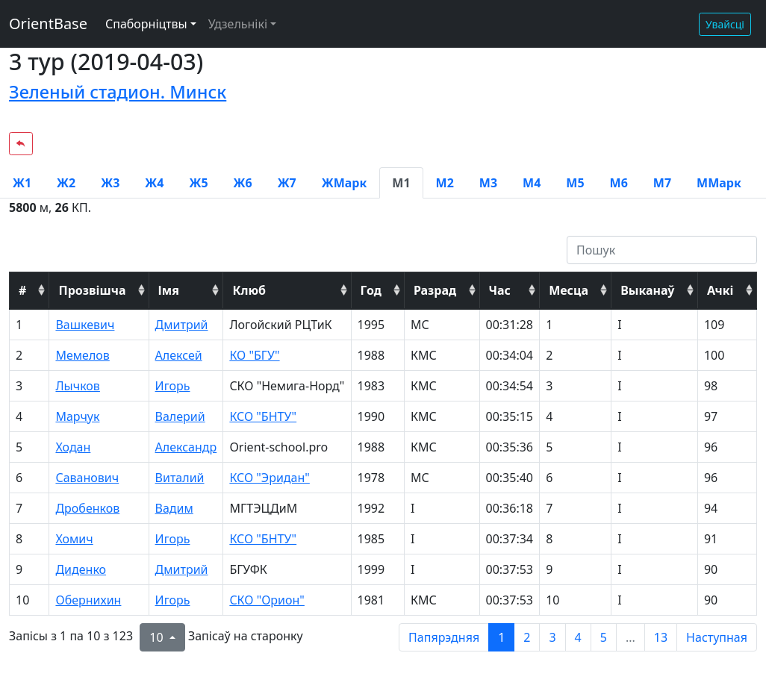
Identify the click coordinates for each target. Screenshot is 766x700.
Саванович (87, 478)
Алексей (179, 355)
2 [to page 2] (527, 637)
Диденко (81, 569)
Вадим (174, 508)
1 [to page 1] (501, 637)
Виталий (180, 478)
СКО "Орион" (267, 600)
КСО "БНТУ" (263, 416)
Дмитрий (182, 325)
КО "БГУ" (254, 355)
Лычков (77, 386)
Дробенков (87, 508)
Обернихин (88, 600)
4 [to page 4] (578, 637)
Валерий (180, 416)
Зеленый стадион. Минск (118, 92)
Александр (186, 447)
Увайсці (725, 24)
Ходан (73, 447)
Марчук (77, 416)
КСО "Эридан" (269, 478)
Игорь (173, 386)
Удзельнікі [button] (238, 24)
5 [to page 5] (604, 637)
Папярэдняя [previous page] (444, 637)
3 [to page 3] (552, 637)
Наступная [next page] (717, 637)
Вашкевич (85, 325)
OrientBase (48, 24)
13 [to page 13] (661, 637)
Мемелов (82, 355)
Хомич (74, 539)
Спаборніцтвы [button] (146, 24)
